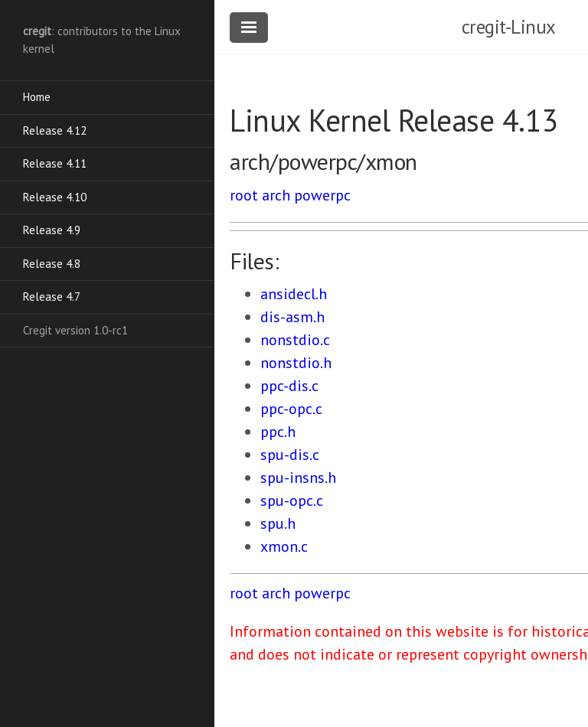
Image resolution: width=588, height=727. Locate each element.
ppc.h (278, 432)
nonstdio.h (296, 363)
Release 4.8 (52, 264)
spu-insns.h (298, 478)
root (244, 195)
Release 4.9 (52, 230)
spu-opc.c (292, 500)
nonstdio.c (295, 340)
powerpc (322, 195)
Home (37, 97)
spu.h (278, 523)
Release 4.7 (52, 297)
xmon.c (284, 546)
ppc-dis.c (289, 386)
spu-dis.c (290, 455)
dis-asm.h (292, 317)
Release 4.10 (55, 197)
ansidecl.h (294, 294)
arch (276, 195)
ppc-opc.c (291, 409)
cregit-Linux (509, 27)
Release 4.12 (55, 130)
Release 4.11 (55, 163)
